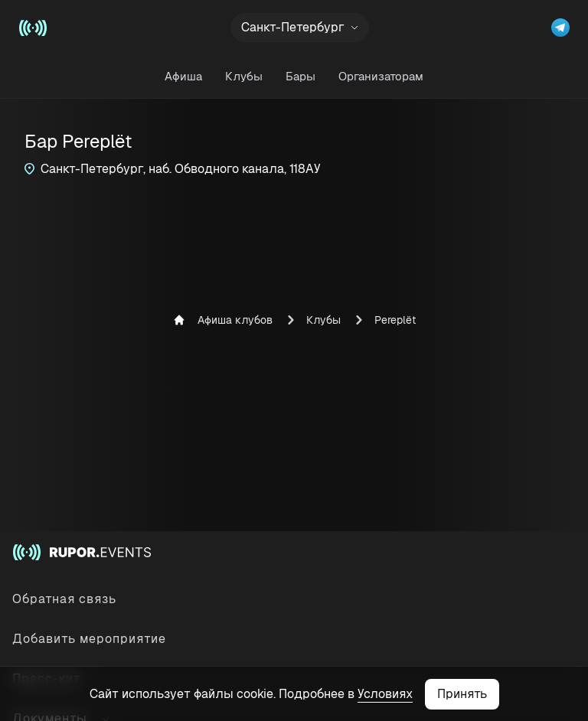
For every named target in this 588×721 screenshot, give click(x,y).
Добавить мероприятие (89, 639)
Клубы (244, 76)
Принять (462, 694)
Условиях (385, 694)
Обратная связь (64, 599)
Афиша (183, 76)
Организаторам (381, 76)
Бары (301, 76)
